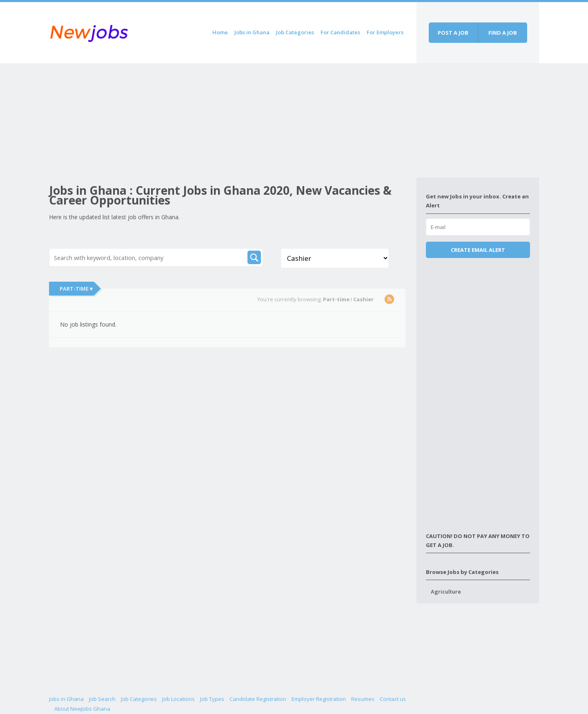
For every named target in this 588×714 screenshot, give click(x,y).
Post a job (453, 33)
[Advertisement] (233, 120)
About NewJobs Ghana (82, 709)
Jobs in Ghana (252, 32)
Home (220, 32)
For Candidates (340, 32)
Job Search (102, 699)
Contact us (393, 699)
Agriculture (446, 592)
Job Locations (178, 699)
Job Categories (295, 32)
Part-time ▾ (76, 289)
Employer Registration (319, 699)
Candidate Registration (258, 699)
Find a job (503, 33)
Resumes (363, 699)
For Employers (385, 32)
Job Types (212, 699)
